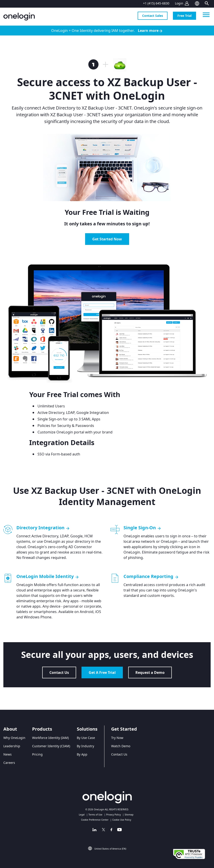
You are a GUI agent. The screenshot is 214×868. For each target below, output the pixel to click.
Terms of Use (95, 815)
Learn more (150, 31)
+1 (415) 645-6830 (156, 3)
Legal (82, 815)
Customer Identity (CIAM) (51, 746)
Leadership (12, 746)
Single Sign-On (142, 528)
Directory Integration (43, 528)
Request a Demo (150, 672)
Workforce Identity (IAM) (50, 738)
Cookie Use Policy (122, 820)
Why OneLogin (14, 738)
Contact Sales (153, 16)
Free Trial (184, 16)
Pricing (37, 754)
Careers (9, 763)
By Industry (85, 746)
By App (82, 754)
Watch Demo (121, 746)
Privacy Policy (114, 815)
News (8, 754)
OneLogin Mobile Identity (48, 576)
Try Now (117, 738)
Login (179, 3)
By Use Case (86, 738)
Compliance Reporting (151, 576)
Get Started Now (107, 239)
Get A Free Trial (102, 672)
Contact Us (59, 672)
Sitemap (129, 815)
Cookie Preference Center (95, 820)
